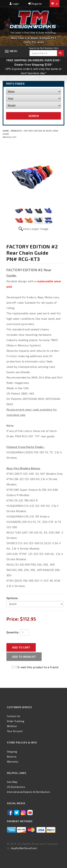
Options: (12, 598)
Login (14, 4)
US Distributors (16, 787)
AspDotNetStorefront (24, 848)
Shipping (12, 752)
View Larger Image (36, 229)
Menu (14, 51)
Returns (12, 757)
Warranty (13, 762)
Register (35, 4)
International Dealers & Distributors (29, 792)
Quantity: (13, 632)
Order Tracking (16, 721)
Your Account (15, 731)
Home (6, 131)
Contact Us (14, 716)
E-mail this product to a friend (38, 667)
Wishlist (12, 726)
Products (17, 131)
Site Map (12, 782)
